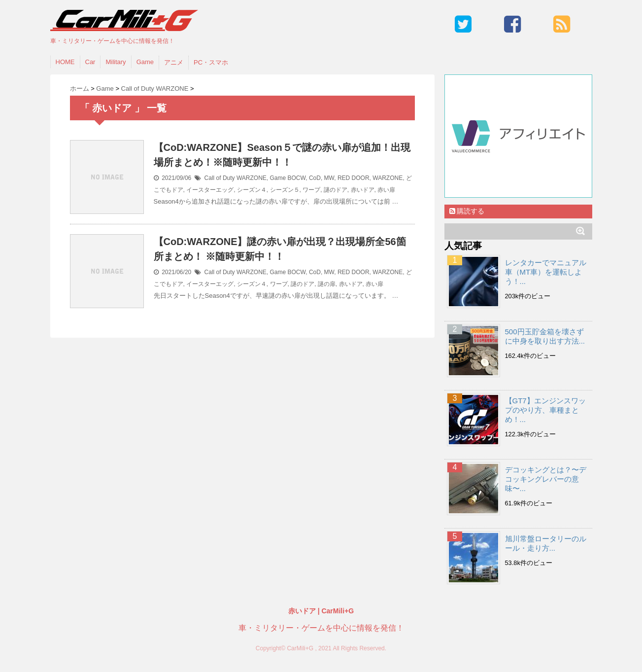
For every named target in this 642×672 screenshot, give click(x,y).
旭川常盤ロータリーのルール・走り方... (546, 543)
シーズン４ (252, 190)
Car (90, 62)
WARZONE (388, 178)
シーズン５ (285, 190)
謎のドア (336, 190)
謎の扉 (327, 284)
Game (145, 62)
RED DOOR (354, 178)
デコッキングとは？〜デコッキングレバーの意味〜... (546, 479)
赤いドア (363, 190)
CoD (315, 178)
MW (329, 178)
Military (116, 62)
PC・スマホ (211, 62)
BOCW (297, 178)
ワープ (311, 190)
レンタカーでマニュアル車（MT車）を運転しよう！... (546, 272)
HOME (65, 62)
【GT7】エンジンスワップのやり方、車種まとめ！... (545, 410)
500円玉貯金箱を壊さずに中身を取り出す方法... (545, 336)
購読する (467, 211)
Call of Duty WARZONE (236, 178)
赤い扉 (386, 190)
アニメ (174, 62)
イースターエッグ (210, 190)
